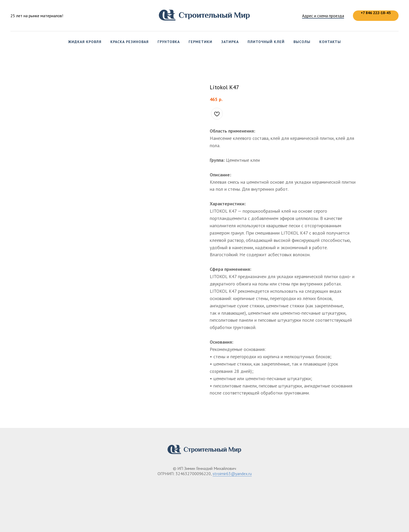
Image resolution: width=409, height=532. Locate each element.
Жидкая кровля (85, 42)
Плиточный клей (266, 42)
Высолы (302, 42)
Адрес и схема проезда (323, 16)
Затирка (230, 42)
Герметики (200, 42)
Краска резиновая (130, 42)
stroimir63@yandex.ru (232, 474)
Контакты (330, 42)
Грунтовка (169, 42)
